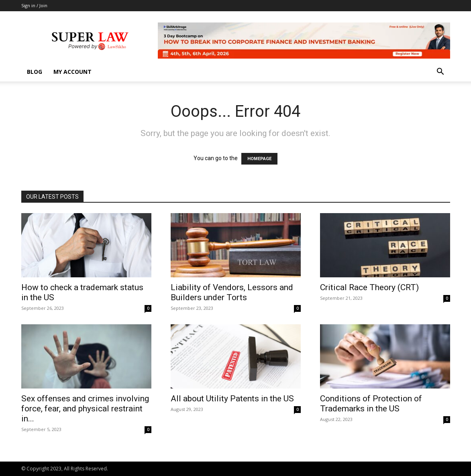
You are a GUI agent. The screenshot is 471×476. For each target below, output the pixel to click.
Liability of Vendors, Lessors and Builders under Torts (232, 292)
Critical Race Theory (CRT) (369, 287)
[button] (440, 72)
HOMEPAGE (259, 159)
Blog (35, 72)
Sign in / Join (34, 5)
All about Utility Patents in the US (232, 399)
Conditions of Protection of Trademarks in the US (371, 404)
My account (72, 72)
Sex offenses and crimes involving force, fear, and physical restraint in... (85, 409)
